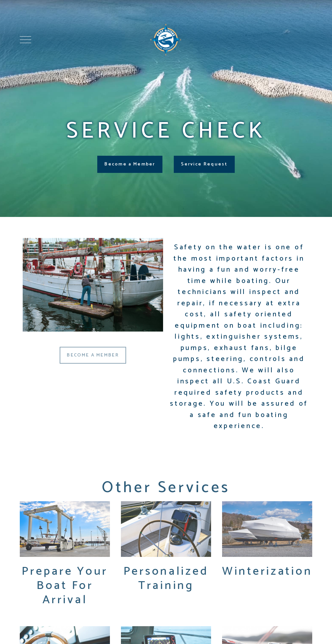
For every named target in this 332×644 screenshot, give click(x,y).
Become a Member (130, 164)
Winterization (267, 575)
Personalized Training (166, 582)
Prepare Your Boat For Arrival (65, 589)
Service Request (204, 164)
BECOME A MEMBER (93, 357)
